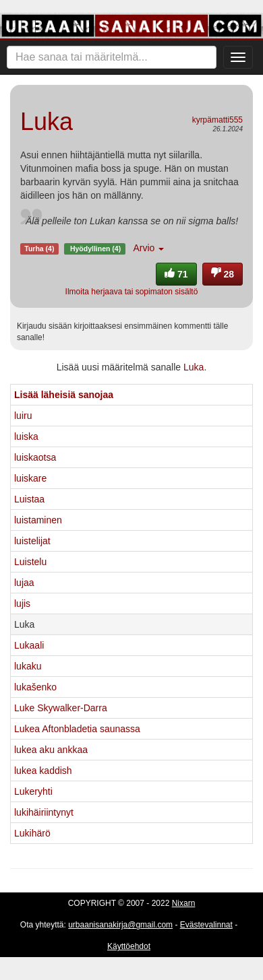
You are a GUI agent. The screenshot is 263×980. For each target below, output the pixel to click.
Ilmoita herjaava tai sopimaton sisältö (132, 292)
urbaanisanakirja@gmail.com (120, 925)
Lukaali (29, 645)
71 (176, 274)
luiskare (30, 478)
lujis (22, 603)
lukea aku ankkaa (51, 750)
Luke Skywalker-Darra (61, 708)
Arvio (148, 248)
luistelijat (32, 541)
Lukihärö (32, 833)
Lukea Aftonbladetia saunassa (77, 729)
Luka (194, 367)
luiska (26, 436)
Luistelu (30, 562)
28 (223, 274)
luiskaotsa (35, 457)
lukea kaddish (43, 771)
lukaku (28, 666)
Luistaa (29, 499)
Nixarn (184, 903)
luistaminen (38, 520)
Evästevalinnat (206, 925)
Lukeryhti (33, 791)
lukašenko (35, 687)
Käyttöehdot (129, 946)
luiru (23, 416)
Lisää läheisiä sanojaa (64, 395)
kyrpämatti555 (217, 120)
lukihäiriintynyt (44, 812)
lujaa (24, 583)
